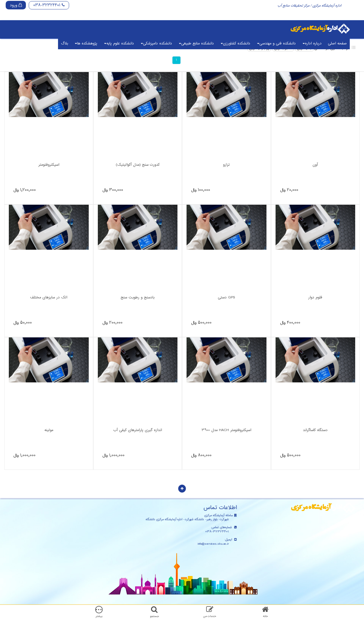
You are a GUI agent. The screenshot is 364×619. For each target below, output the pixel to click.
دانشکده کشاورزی (235, 43)
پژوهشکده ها (86, 43)
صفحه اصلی (337, 43)
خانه (265, 616)
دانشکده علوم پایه (119, 43)
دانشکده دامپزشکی (156, 43)
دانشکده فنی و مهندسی (276, 43)
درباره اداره (312, 43)
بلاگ (65, 43)
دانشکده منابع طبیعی (196, 43)
